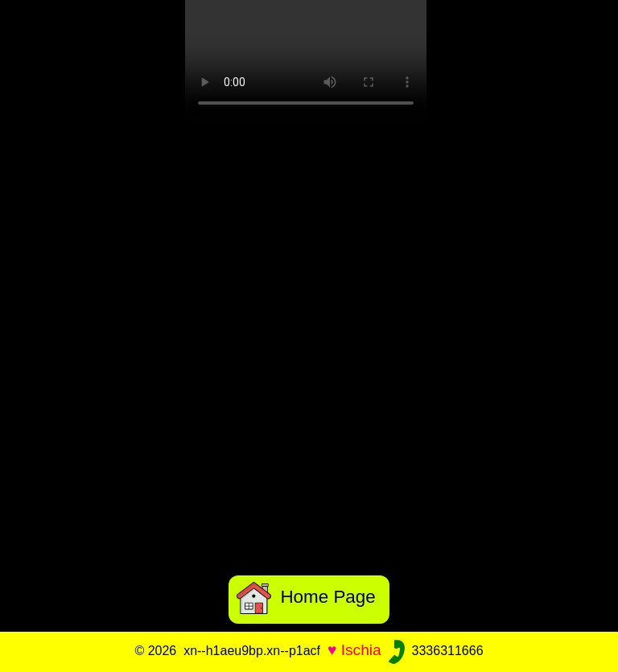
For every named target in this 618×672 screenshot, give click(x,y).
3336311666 (434, 651)
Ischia (361, 650)
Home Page (306, 597)
